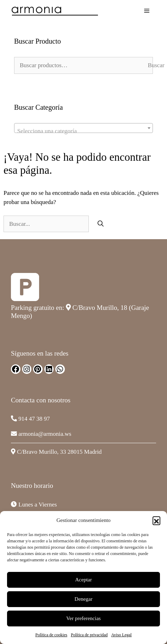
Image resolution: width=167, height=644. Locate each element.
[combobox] (83, 128)
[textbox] (83, 131)
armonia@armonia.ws (45, 434)
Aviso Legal (122, 635)
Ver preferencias (83, 618)
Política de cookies (51, 635)
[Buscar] (101, 224)
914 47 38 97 (34, 419)
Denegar (84, 599)
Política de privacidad (89, 635)
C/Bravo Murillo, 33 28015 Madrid (59, 452)
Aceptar (83, 580)
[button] (156, 520)
